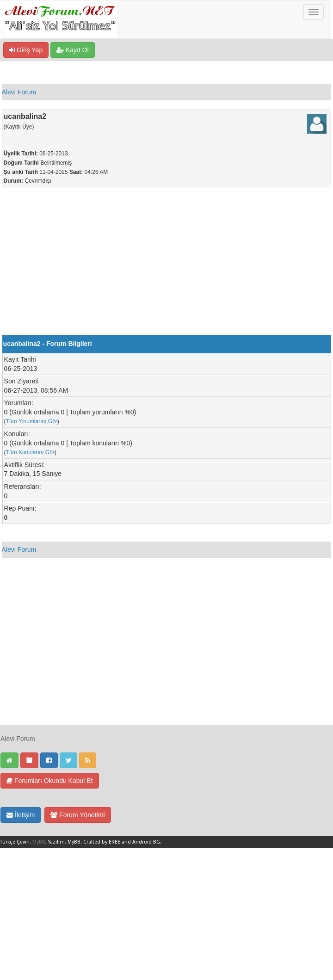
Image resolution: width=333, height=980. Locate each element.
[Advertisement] (167, 265)
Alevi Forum (19, 92)
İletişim (21, 815)
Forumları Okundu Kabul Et (50, 781)
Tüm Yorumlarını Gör (32, 421)
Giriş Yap (26, 50)
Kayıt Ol (73, 50)
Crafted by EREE (102, 842)
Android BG (146, 842)
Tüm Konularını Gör (30, 452)
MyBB (39, 842)
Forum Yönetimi (77, 815)
